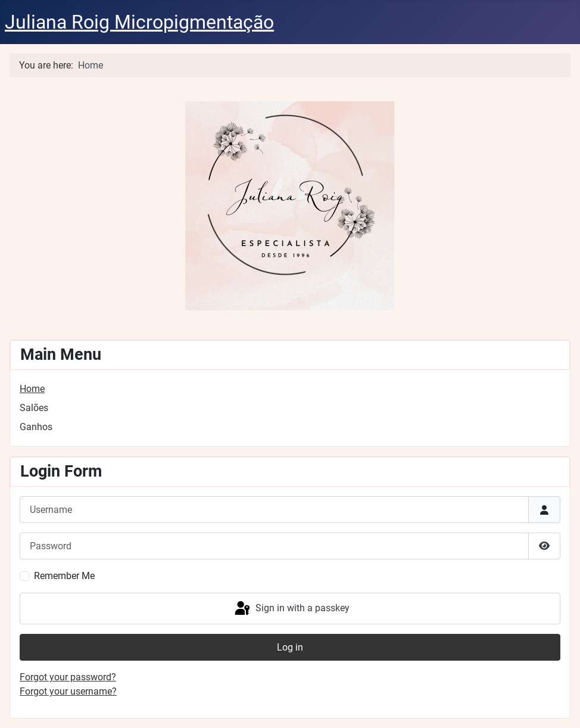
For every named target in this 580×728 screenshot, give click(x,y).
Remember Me (64, 576)
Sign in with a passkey (291, 609)
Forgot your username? (68, 691)
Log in (290, 647)
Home (32, 389)
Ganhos (36, 427)
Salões (34, 408)
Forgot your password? (68, 677)
